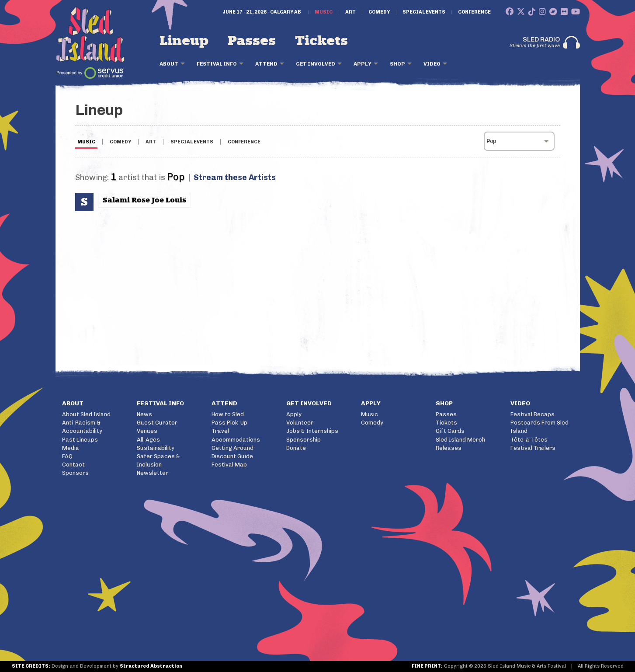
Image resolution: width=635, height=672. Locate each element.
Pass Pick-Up (229, 423)
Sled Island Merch (460, 440)
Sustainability (156, 448)
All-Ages (148, 440)
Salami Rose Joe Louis (144, 200)
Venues (147, 431)
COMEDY (120, 142)
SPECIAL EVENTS (192, 142)
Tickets (321, 41)
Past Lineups (80, 440)
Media (71, 448)
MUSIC (86, 142)
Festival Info (217, 64)
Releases (449, 448)
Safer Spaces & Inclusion (158, 460)
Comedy (379, 12)
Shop (397, 64)
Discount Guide (232, 456)
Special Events (424, 12)
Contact (73, 465)
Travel (220, 431)
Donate (296, 448)
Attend (266, 64)
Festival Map (229, 465)
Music (324, 12)
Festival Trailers (533, 448)
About (169, 64)
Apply (363, 64)
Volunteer (300, 423)
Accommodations (236, 440)
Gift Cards (450, 431)
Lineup (184, 41)
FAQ (67, 456)
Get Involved (316, 64)
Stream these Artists (235, 178)
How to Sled (228, 414)
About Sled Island (86, 414)
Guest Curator (157, 423)
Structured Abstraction (151, 666)
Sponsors (75, 473)
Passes (252, 41)
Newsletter (153, 473)
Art (350, 12)
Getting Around (232, 448)
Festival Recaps (533, 414)
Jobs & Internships (312, 431)
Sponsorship (304, 440)
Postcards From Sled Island (540, 427)
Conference (474, 12)
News (144, 414)
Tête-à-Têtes (529, 440)
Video (432, 64)
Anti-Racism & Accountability (82, 427)
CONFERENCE (244, 142)
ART (151, 142)
